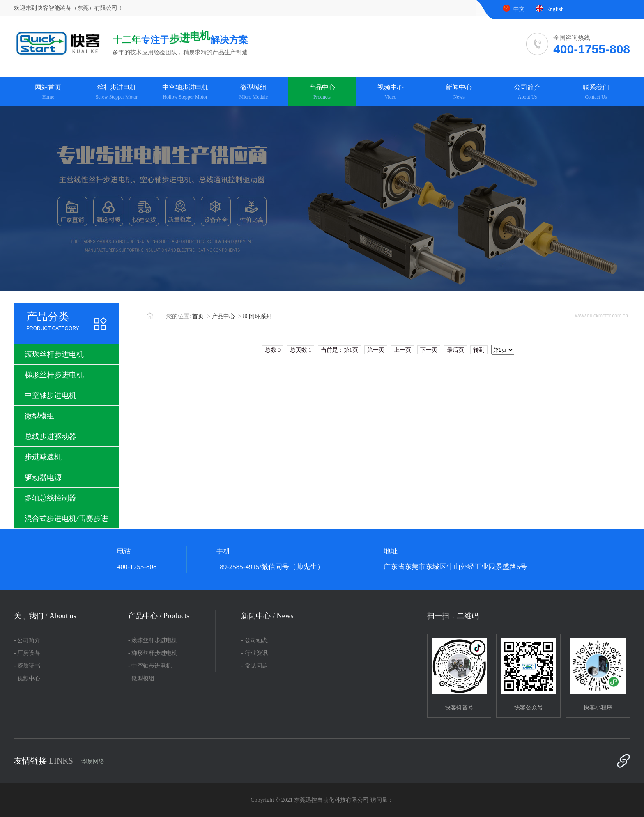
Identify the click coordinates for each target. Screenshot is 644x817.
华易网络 (93, 761)
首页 (198, 316)
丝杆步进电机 (117, 92)
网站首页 (48, 92)
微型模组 (254, 92)
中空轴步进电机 (185, 92)
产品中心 (322, 92)
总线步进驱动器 (51, 436)
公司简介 (528, 92)
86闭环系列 (258, 316)
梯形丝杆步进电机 (54, 375)
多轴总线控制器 (51, 498)
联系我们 (596, 92)
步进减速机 (43, 457)
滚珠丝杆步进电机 (54, 354)
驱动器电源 (43, 477)
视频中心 (390, 92)
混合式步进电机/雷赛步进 (66, 519)
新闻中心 (459, 92)
